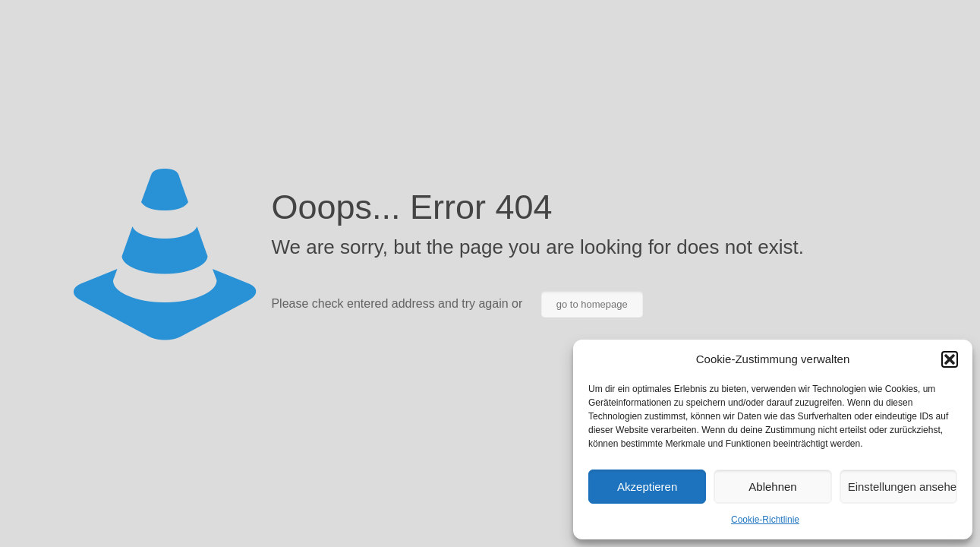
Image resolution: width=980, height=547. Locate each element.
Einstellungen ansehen (903, 487)
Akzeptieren (647, 487)
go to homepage (592, 304)
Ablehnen (772, 487)
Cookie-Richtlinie (765, 520)
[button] (950, 359)
